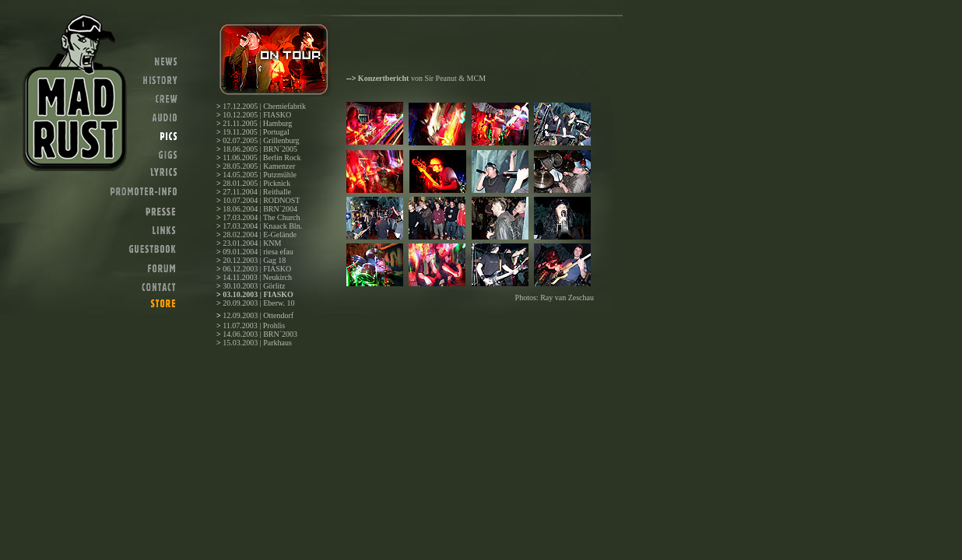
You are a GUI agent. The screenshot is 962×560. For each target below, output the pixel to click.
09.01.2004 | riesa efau (258, 252)
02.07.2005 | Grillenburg (261, 140)
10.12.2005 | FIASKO (257, 115)
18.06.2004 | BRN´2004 (260, 209)
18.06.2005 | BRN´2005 (260, 149)
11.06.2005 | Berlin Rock (262, 157)
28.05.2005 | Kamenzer (259, 166)
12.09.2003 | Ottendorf (258, 315)
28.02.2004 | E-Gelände (260, 234)
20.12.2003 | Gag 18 (254, 260)
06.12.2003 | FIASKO (257, 269)
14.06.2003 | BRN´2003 (260, 334)
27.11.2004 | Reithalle (257, 192)
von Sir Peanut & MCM (422, 78)
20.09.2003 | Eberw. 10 (258, 303)
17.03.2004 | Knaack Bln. (262, 226)
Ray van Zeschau (567, 297)
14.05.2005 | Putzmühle (260, 175)
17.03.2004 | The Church (261, 217)
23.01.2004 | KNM (252, 243)
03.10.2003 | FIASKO (258, 294)
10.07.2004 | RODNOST (261, 200)
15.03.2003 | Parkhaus (257, 343)
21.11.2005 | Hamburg (257, 123)
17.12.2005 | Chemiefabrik (264, 106)
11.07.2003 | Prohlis (254, 325)
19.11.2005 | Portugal (256, 132)
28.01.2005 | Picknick (256, 183)
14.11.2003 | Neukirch (257, 277)
